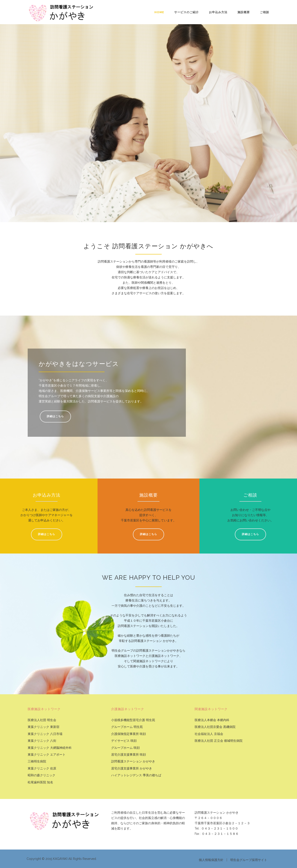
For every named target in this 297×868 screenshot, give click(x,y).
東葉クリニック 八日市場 (45, 734)
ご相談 (264, 12)
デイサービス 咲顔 (124, 741)
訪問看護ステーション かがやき (133, 761)
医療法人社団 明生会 (42, 720)
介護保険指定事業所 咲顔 (129, 734)
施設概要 (244, 12)
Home (159, 12)
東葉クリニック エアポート (47, 755)
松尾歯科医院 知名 (40, 782)
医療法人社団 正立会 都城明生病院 (219, 741)
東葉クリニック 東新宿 (43, 727)
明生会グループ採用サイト (249, 860)
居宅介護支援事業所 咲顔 (129, 755)
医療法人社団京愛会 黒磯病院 (215, 727)
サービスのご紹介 (187, 12)
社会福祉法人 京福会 (209, 734)
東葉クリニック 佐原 (42, 768)
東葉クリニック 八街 (42, 741)
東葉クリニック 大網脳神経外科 (50, 748)
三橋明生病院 (37, 761)
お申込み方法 (218, 12)
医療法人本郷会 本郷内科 (212, 720)
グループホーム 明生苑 (127, 727)
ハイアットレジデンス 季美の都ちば (136, 775)
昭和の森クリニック (42, 775)
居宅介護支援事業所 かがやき (132, 768)
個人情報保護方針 (211, 860)
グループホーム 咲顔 (125, 748)
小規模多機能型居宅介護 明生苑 (133, 720)
